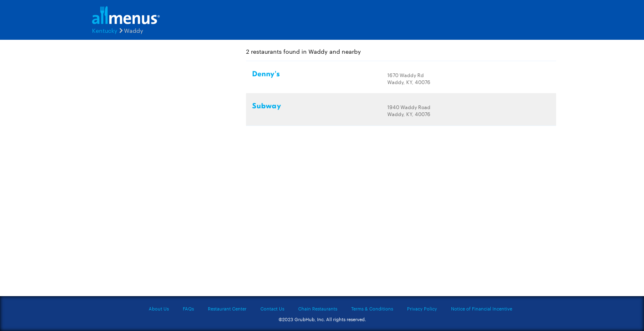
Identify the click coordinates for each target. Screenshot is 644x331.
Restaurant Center (227, 308)
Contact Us (272, 308)
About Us (159, 308)
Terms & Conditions (372, 308)
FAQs (188, 308)
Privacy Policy (422, 308)
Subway (267, 106)
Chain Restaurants (318, 308)
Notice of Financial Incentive (482, 308)
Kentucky (105, 30)
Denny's (266, 74)
